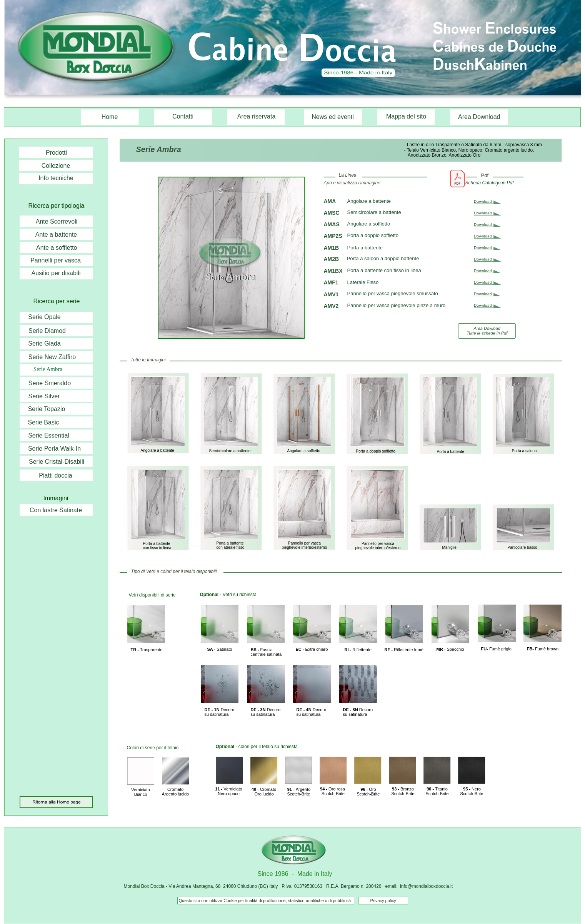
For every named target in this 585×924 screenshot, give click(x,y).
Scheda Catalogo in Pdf (490, 183)
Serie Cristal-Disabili (57, 462)
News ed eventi (332, 117)
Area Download (480, 117)
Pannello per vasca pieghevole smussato (393, 293)
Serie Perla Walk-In (54, 449)
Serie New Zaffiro (52, 357)
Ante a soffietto (57, 248)
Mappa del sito (406, 116)
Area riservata (257, 116)
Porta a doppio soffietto (373, 235)
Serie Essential (49, 435)
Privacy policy (383, 901)
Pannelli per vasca (56, 260)
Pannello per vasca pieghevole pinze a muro (397, 305)
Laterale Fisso (363, 282)
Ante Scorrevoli (57, 221)
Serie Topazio (47, 409)
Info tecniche (56, 178)
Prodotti (56, 153)
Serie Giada (44, 343)
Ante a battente (56, 235)
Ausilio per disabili (56, 273)
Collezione (56, 166)
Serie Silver (44, 396)
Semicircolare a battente (374, 212)
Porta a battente (365, 248)
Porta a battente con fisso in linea (384, 270)
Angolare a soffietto (369, 224)
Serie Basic (44, 422)
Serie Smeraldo (50, 383)
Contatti (183, 116)
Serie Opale (44, 317)
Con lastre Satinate (56, 510)
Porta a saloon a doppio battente (384, 258)
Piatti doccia (55, 475)
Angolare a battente (369, 201)
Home (110, 117)
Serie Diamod (47, 331)
